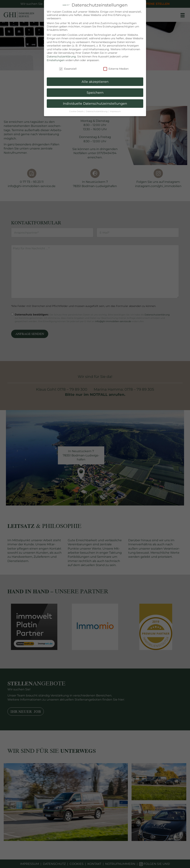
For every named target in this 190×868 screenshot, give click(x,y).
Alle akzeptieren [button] (95, 82)
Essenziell (68, 69)
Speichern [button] (95, 93)
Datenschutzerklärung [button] (97, 111)
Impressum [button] (115, 111)
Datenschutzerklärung (61, 56)
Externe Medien (116, 69)
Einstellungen (56, 60)
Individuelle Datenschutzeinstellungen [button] (95, 103)
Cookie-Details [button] (77, 111)
